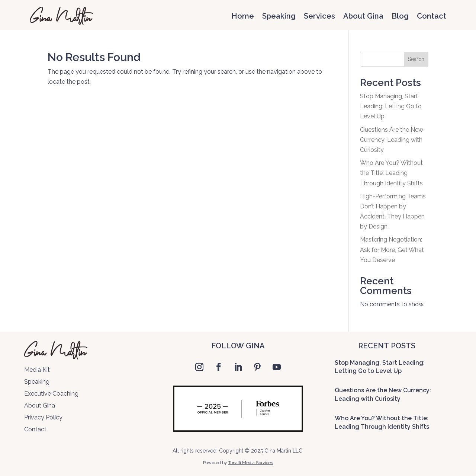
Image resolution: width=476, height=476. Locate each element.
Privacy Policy (43, 417)
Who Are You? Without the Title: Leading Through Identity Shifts (391, 173)
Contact (432, 16)
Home (243, 16)
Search (416, 59)
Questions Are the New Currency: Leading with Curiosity (392, 140)
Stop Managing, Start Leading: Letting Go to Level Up (391, 106)
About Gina (363, 16)
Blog (400, 16)
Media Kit (37, 370)
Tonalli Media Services (251, 463)
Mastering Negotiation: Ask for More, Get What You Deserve (392, 250)
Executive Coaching (51, 394)
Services (319, 16)
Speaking (279, 16)
